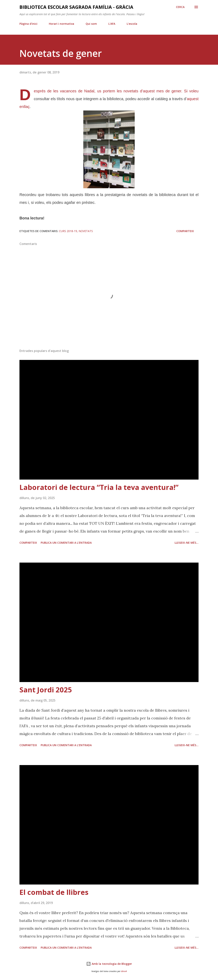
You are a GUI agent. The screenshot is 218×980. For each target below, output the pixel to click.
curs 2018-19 (68, 231)
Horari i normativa (62, 24)
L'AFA (112, 24)
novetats (86, 231)
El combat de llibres (54, 892)
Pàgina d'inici (28, 24)
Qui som (91, 24)
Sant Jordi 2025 (46, 690)
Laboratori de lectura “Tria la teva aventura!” (99, 487)
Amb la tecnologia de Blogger (109, 964)
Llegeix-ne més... (187, 543)
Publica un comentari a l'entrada (66, 543)
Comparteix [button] (185, 231)
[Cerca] (180, 7)
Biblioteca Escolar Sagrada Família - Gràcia (76, 7)
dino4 (124, 971)
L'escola (132, 24)
